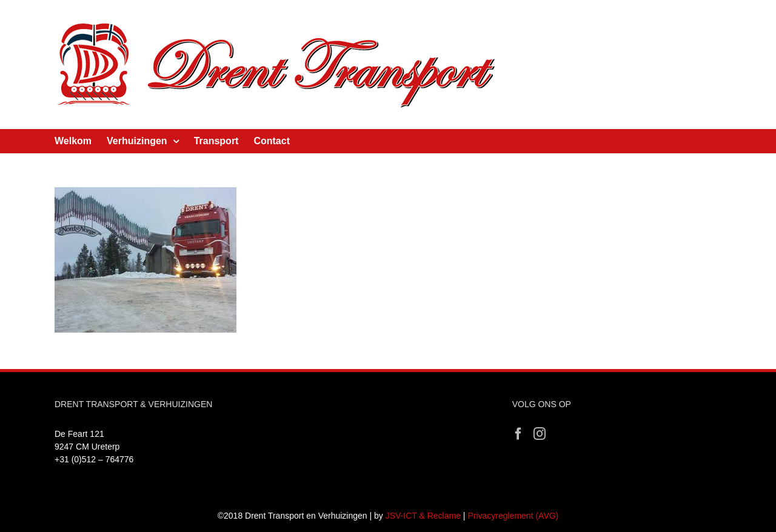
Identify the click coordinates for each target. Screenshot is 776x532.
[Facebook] (518, 434)
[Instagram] (540, 434)
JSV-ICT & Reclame (423, 516)
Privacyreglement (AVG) (513, 516)
